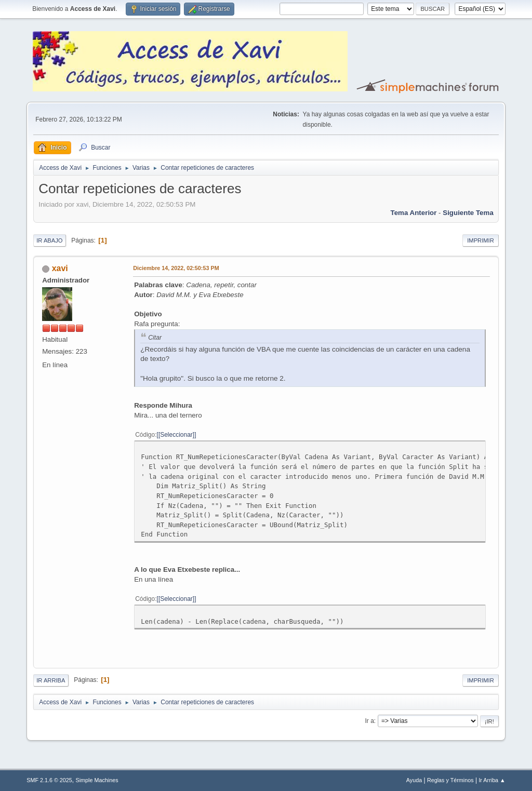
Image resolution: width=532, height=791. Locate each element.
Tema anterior (414, 213)
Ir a (370, 721)
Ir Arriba (51, 680)
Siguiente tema (468, 213)
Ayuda (414, 780)
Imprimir (481, 240)
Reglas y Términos (450, 780)
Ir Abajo (49, 240)
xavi (60, 268)
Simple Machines (97, 780)
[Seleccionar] (176, 435)
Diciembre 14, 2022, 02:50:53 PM (176, 268)
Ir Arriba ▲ (492, 780)
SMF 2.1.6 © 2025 (49, 780)
